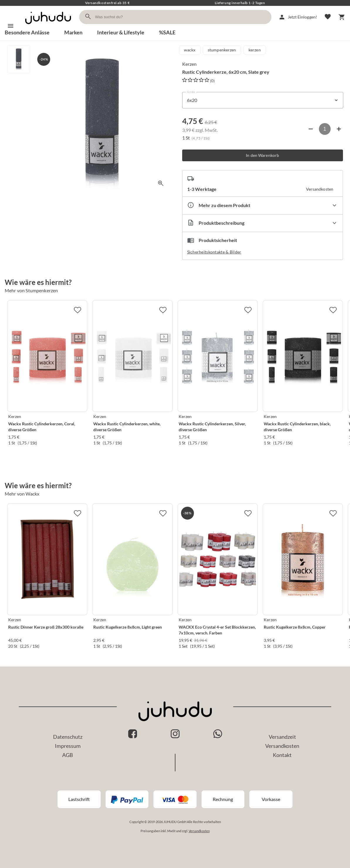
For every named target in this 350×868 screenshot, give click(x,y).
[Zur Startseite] (48, 26)
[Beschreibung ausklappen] (263, 223)
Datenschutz (68, 737)
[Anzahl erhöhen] (339, 129)
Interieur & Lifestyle (121, 32)
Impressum (68, 746)
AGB (68, 755)
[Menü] (11, 26)
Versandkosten (282, 746)
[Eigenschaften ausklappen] (263, 205)
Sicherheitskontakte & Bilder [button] (214, 252)
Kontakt (282, 755)
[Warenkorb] (342, 17)
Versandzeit (282, 737)
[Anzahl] (325, 129)
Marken (73, 32)
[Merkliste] (328, 17)
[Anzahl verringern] (311, 129)
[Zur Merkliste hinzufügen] (77, 310)
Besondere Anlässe (27, 32)
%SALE (167, 32)
